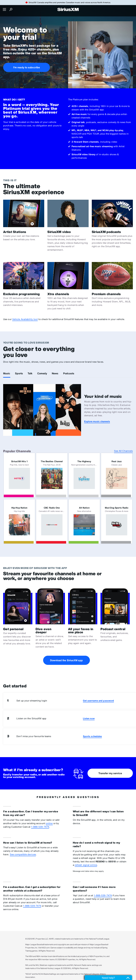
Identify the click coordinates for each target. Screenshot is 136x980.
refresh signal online (86, 865)
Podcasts (69, 373)
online (49, 823)
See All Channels (123, 451)
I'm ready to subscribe (27, 67)
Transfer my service (110, 773)
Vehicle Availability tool (25, 319)
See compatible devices (23, 854)
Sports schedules (92, 736)
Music (7, 373)
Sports (19, 373)
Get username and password (98, 701)
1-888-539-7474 (40, 827)
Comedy (42, 373)
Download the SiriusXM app (66, 660)
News (55, 373)
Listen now (89, 718)
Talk (30, 373)
